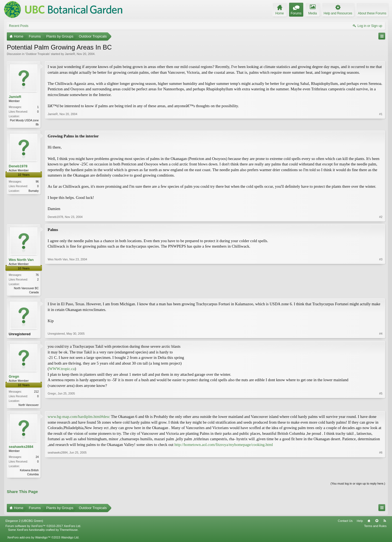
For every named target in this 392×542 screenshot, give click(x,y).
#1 (381, 124)
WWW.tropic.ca (62, 370)
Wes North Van (21, 260)
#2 (381, 217)
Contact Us (345, 523)
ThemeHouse (69, 532)
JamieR (70, 54)
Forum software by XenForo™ (43, 529)
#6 (381, 476)
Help (360, 523)
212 (36, 393)
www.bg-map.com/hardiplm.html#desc (79, 419)
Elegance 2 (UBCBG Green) (24, 523)
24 (37, 459)
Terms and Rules (375, 529)
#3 (381, 292)
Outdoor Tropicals (38, 54)
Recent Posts (19, 26)
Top (377, 523)
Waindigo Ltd (70, 540)
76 (37, 275)
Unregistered (20, 335)
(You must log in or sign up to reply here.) (358, 486)
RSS (385, 523)
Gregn (14, 378)
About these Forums (372, 13)
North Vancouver (29, 407)
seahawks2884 (21, 449)
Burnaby (34, 191)
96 (37, 182)
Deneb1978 (18, 167)
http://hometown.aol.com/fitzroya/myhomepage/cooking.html (224, 447)
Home (369, 523)
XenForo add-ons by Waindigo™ (29, 540)
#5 (381, 406)
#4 (381, 335)
